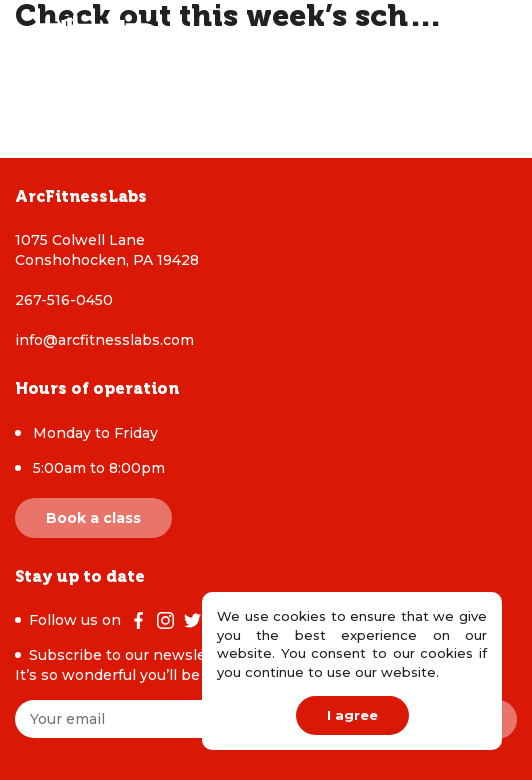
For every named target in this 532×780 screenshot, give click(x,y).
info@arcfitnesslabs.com (104, 340)
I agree (352, 715)
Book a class (93, 518)
